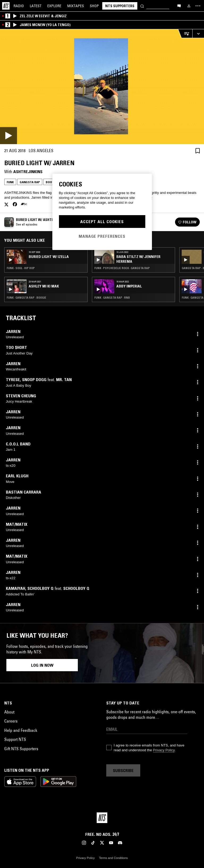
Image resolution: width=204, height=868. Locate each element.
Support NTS (15, 739)
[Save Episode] (198, 151)
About (9, 712)
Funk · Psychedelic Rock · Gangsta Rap (122, 268)
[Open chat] (179, 6)
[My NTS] (189, 6)
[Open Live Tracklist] (185, 34)
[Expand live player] (198, 34)
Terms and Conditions (113, 858)
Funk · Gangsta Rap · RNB (112, 298)
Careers (11, 721)
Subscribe (123, 770)
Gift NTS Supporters (21, 749)
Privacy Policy (164, 750)
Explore (54, 6)
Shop (94, 6)
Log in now (42, 665)
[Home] (6, 6)
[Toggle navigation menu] (198, 6)
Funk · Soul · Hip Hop (21, 268)
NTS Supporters (120, 6)
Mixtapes (76, 6)
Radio (19, 6)
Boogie (51, 182)
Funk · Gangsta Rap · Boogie (26, 298)
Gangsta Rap (30, 182)
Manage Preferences (102, 236)
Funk (10, 182)
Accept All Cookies (102, 222)
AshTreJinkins (28, 172)
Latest (36, 6)
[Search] (142, 6)
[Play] (102, 87)
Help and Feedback (21, 730)
